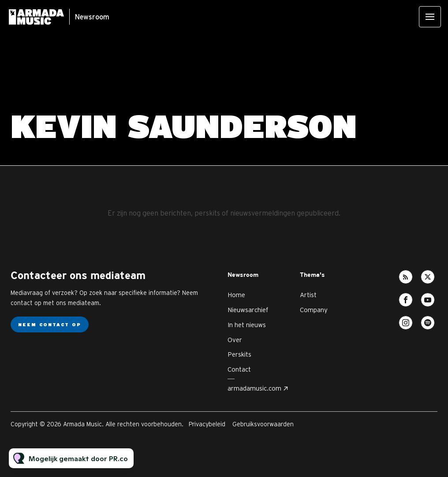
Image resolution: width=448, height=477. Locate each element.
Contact (239, 369)
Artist (308, 295)
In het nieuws (247, 325)
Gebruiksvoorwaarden (263, 424)
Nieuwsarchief (248, 310)
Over (235, 340)
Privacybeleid (207, 424)
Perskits (239, 354)
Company (314, 310)
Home (236, 295)
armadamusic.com (254, 388)
